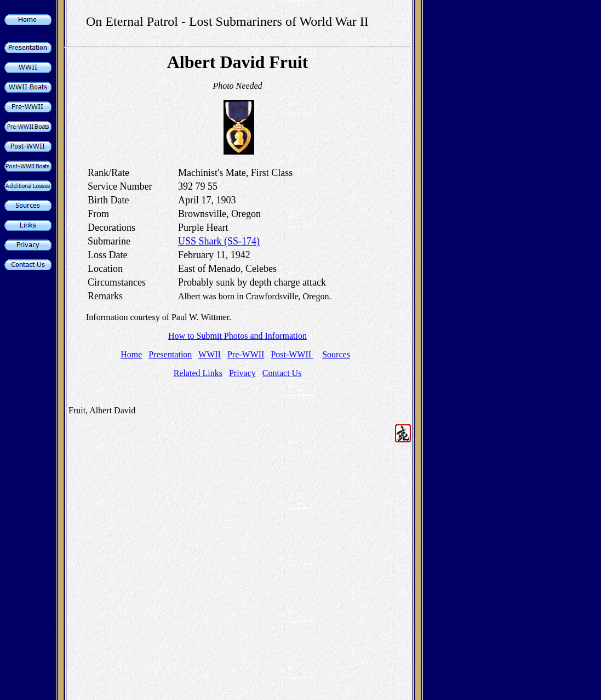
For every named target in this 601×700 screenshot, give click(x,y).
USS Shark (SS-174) (219, 241)
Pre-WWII (246, 354)
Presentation (170, 354)
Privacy (242, 373)
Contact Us (282, 373)
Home (131, 354)
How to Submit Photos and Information (237, 336)
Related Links (198, 373)
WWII (210, 354)
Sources (336, 354)
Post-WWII (292, 354)
